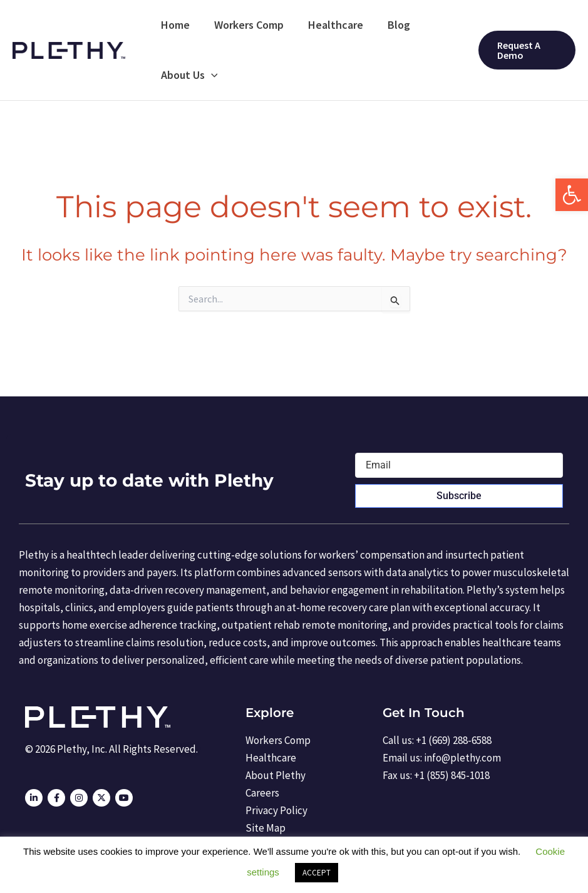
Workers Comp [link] (246, 25)
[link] (572, 195)
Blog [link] (392, 25)
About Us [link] (188, 75)
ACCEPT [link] (317, 873)
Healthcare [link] (331, 25)
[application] (210, 75)
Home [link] (174, 25)
